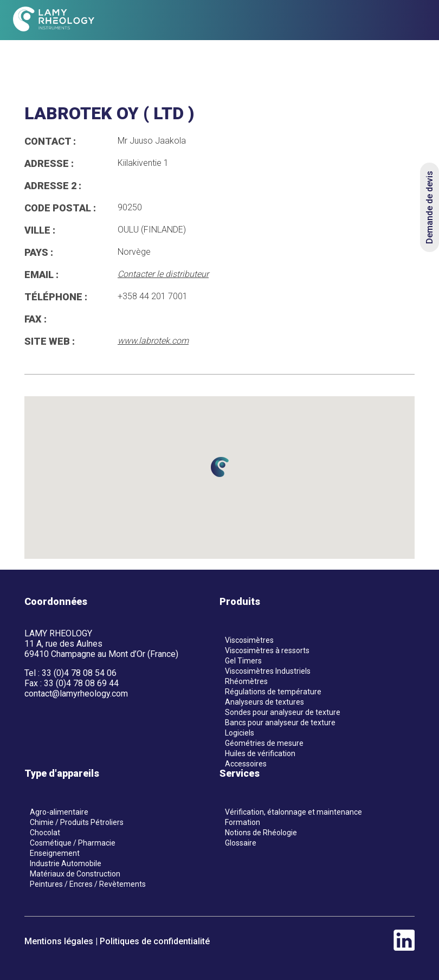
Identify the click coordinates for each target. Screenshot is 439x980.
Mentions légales (59, 941)
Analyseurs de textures (264, 702)
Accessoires (246, 764)
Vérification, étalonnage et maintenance (293, 812)
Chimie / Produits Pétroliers (77, 822)
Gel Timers (243, 661)
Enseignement (55, 853)
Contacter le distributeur (163, 274)
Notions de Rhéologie (261, 833)
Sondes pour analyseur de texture (283, 712)
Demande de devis (430, 207)
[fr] (374, 20)
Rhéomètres (246, 681)
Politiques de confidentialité (155, 941)
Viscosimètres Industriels (268, 671)
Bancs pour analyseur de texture (280, 723)
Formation (243, 822)
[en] (393, 20)
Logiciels (240, 733)
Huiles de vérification (260, 753)
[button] (219, 467)
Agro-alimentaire (59, 812)
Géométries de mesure (264, 743)
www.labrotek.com (153, 341)
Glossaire (241, 843)
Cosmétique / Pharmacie (73, 843)
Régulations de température (273, 692)
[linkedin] (404, 948)
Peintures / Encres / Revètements (88, 884)
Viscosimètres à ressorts (267, 650)
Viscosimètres (249, 640)
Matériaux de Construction (75, 874)
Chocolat (45, 833)
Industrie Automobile (66, 863)
